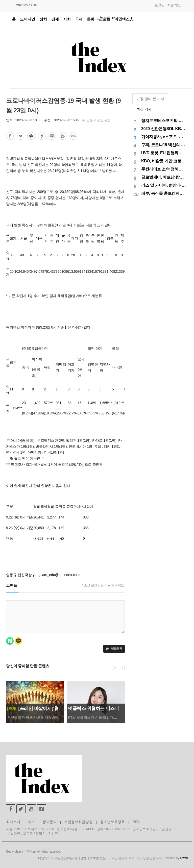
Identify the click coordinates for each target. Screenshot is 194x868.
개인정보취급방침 (78, 822)
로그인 (160, 5)
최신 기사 (144, 109)
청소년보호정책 (112, 822)
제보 (31, 822)
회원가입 (174, 5)
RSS (136, 822)
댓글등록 (114, 649)
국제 (79, 19)
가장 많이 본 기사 (150, 99)
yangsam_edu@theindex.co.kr (57, 575)
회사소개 (13, 822)
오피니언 (28, 19)
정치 (43, 19)
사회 (67, 19)
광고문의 (50, 822)
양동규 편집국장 (98, 120)
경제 (55, 19)
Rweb (184, 858)
